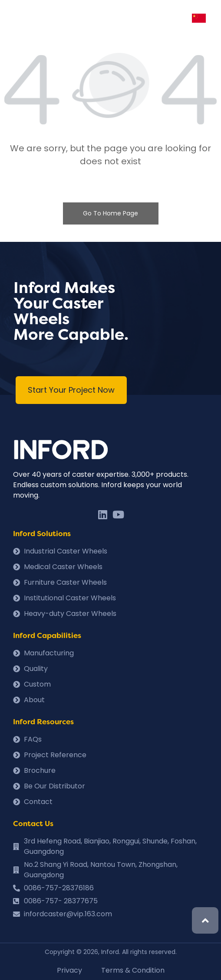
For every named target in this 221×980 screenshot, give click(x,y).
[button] (71, 390)
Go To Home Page (110, 213)
